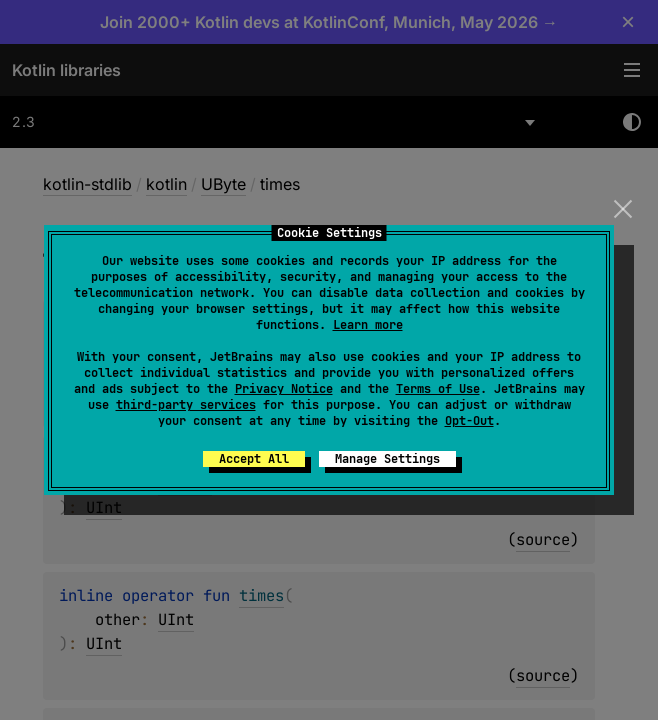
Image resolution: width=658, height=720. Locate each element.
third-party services (186, 405)
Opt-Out (469, 421)
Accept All (254, 459)
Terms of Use (438, 389)
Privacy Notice (284, 389)
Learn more (368, 325)
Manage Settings (387, 459)
